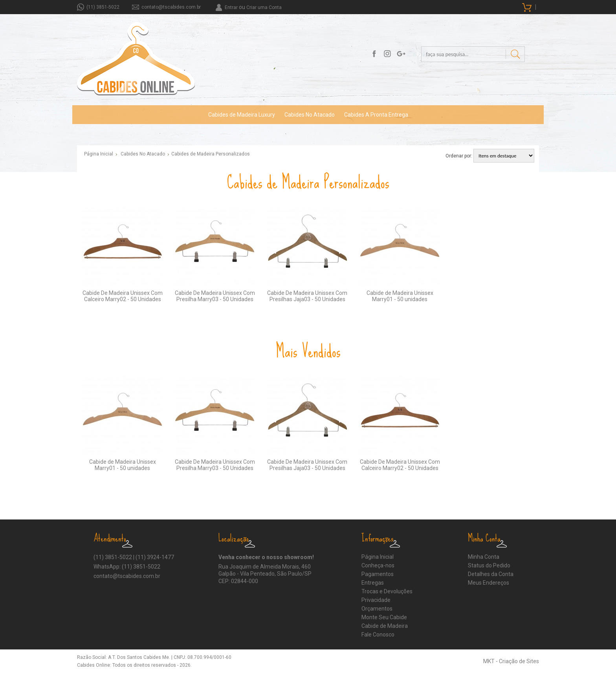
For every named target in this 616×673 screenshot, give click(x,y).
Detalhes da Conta (491, 574)
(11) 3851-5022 (103, 7)
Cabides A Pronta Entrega (376, 115)
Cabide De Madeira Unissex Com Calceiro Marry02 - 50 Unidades (123, 296)
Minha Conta (484, 557)
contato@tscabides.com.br (171, 7)
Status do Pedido (489, 565)
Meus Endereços (489, 583)
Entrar (231, 7)
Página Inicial (99, 154)
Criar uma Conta (264, 7)
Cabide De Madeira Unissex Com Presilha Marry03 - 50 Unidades (215, 296)
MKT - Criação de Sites (511, 661)
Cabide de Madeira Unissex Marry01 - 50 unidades (400, 296)
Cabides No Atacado (310, 115)
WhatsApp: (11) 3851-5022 (127, 567)
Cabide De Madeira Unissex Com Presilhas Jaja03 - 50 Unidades (307, 296)
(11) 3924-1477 (155, 557)
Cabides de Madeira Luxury (242, 115)
